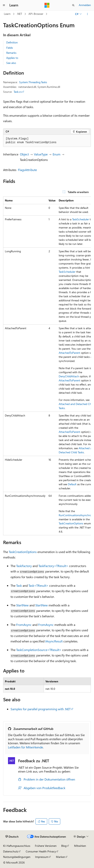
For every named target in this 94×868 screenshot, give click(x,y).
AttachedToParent (69, 353)
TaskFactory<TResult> (53, 566)
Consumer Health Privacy (41, 851)
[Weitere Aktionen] (87, 14)
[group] (47, 366)
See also (11, 63)
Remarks (11, 53)
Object (24, 154)
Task (19, 585)
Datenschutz (11, 851)
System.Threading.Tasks (33, 82)
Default (72, 484)
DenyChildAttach (69, 376)
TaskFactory (24, 566)
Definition (12, 42)
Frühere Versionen (46, 846)
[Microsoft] (47, 5)
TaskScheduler (81, 219)
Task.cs (18, 92)
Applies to (12, 58)
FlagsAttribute (27, 170)
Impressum (42, 857)
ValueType (41, 154)
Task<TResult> (38, 585)
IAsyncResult (54, 641)
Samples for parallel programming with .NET (41, 709)
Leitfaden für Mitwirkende (25, 747)
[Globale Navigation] (4, 5)
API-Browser (36, 14)
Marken (61, 857)
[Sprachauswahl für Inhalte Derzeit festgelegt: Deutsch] (12, 837)
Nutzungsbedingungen (17, 857)
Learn (7, 14)
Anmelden (85, 5)
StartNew (22, 605)
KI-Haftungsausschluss (17, 846)
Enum (57, 154)
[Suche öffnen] (73, 5)
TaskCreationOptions (71, 523)
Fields (10, 48)
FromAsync (24, 625)
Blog (64, 846)
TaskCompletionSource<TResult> (39, 650)
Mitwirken (80, 846)
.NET (19, 14)
